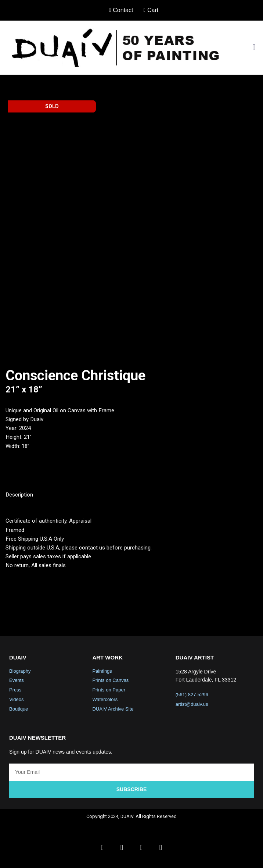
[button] (254, 48)
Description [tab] (20, 499)
